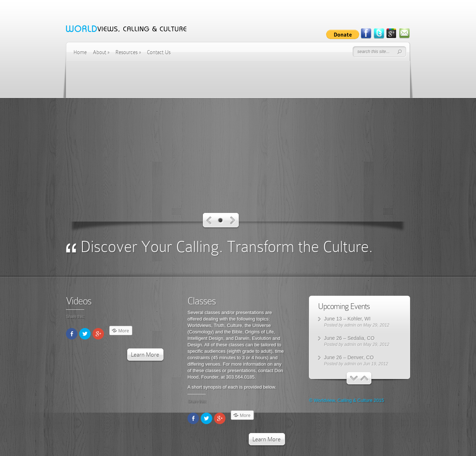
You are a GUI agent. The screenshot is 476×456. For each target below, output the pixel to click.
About (101, 52)
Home (80, 52)
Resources (128, 52)
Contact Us (159, 52)
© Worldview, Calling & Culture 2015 (347, 400)
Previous (209, 221)
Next (233, 221)
